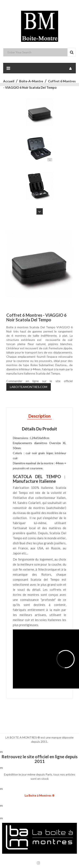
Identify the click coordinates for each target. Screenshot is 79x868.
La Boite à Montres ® (40, 795)
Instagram (38, 863)
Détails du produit (39, 429)
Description (39, 416)
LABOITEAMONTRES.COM (29, 387)
